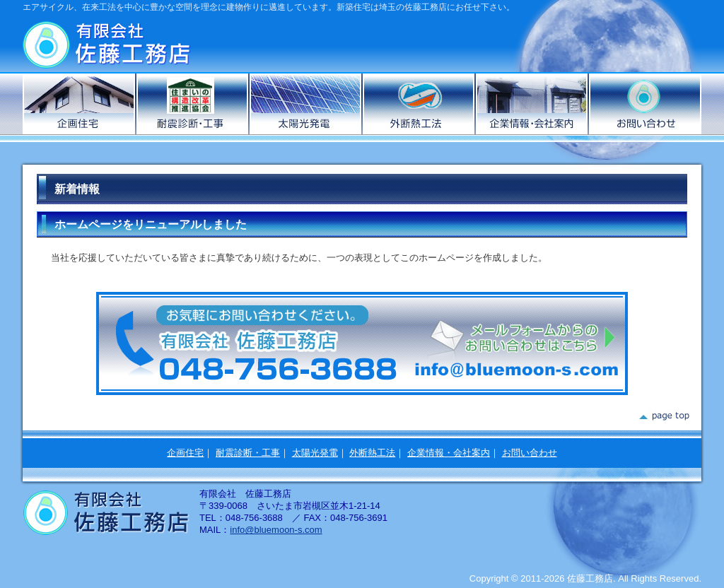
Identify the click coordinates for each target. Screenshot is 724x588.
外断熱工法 (419, 104)
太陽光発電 (306, 104)
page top (664, 416)
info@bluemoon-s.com (276, 530)
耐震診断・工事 (248, 453)
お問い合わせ (645, 104)
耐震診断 (193, 104)
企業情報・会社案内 (532, 104)
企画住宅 (80, 104)
